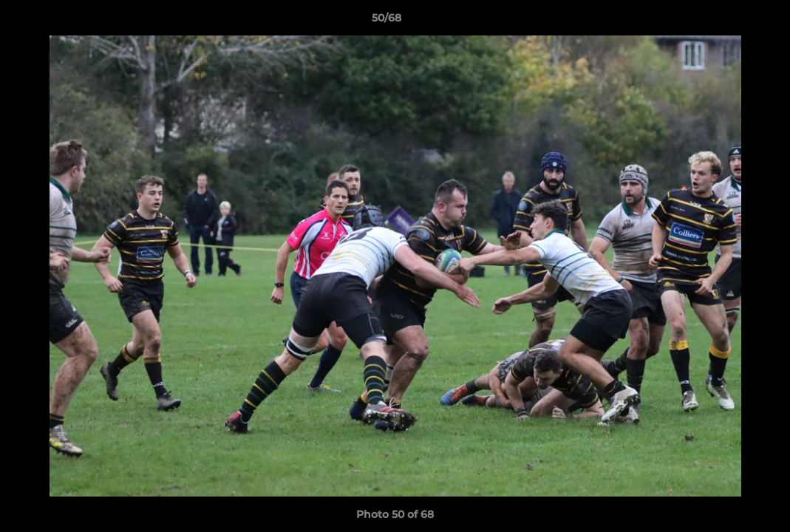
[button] (728, 21)
